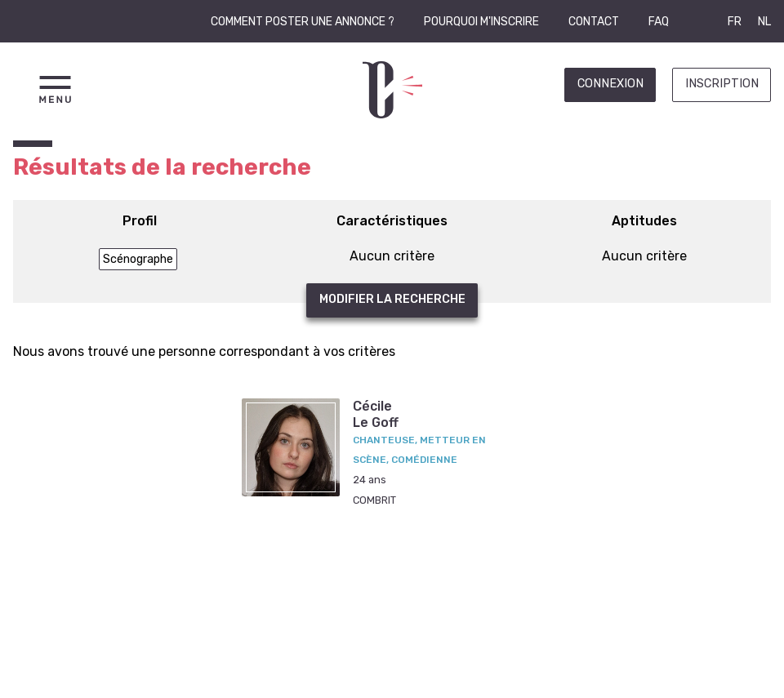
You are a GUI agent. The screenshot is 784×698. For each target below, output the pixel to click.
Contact (594, 22)
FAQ (659, 22)
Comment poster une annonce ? (303, 22)
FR (735, 22)
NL (764, 22)
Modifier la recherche (392, 299)
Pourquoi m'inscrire (481, 22)
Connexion (610, 84)
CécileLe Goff (376, 414)
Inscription (722, 84)
